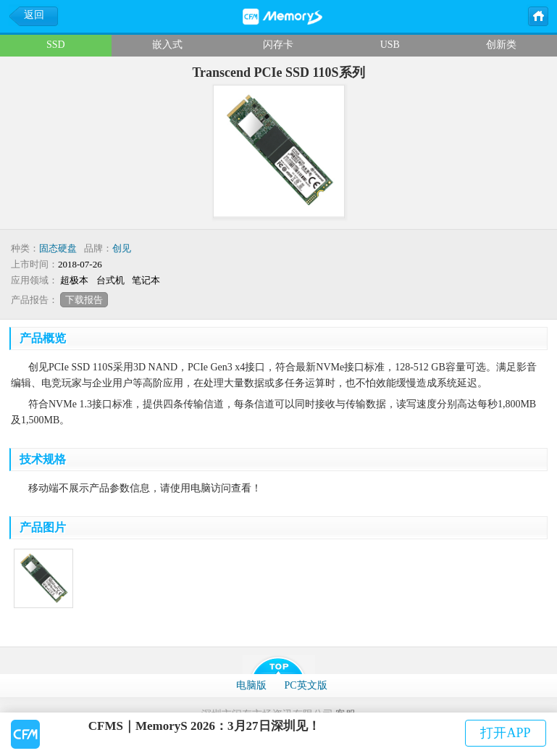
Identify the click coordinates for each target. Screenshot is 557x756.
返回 (34, 15)
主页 (537, 15)
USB (390, 45)
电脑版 (251, 685)
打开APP (505, 733)
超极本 (74, 280)
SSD (56, 45)
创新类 (501, 45)
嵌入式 (167, 45)
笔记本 (146, 280)
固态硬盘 (58, 248)
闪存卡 (278, 45)
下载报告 (84, 300)
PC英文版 (305, 685)
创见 (122, 248)
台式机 (110, 280)
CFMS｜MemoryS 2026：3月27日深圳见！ (204, 726)
